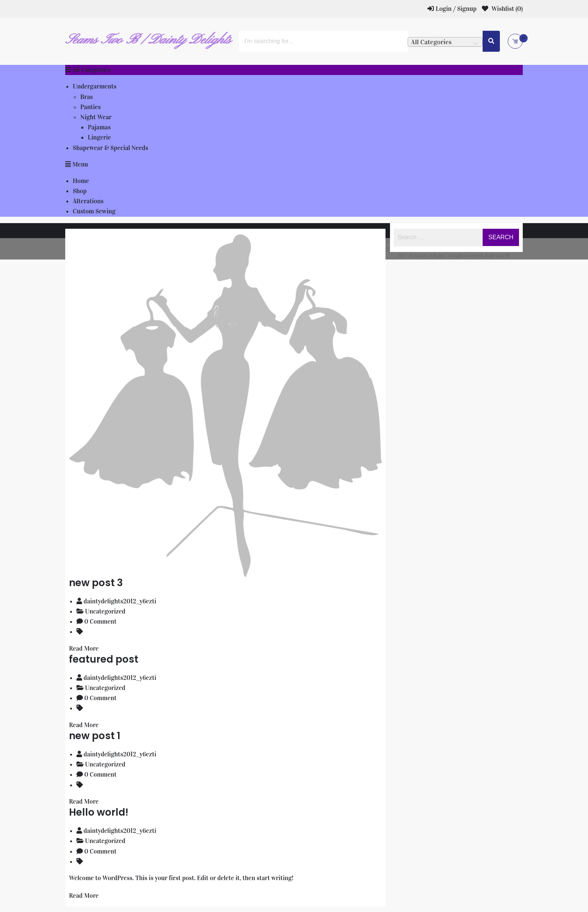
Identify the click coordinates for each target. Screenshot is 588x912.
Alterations (88, 201)
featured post (104, 659)
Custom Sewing (94, 211)
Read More (84, 649)
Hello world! (99, 812)
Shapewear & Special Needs (110, 148)
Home (81, 181)
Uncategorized (105, 611)
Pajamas (99, 127)
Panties (91, 107)
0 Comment (100, 622)
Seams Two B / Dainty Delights (148, 40)
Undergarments (94, 86)
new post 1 (95, 736)
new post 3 (96, 583)
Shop (80, 191)
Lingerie (99, 137)
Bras (87, 97)
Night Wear (96, 117)
